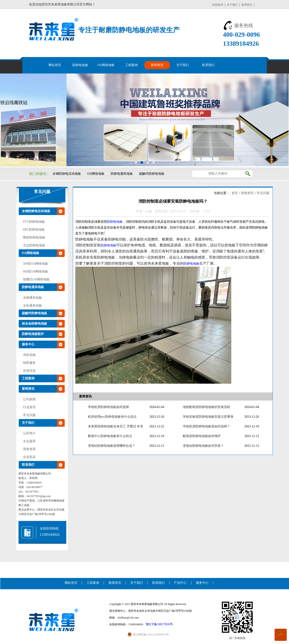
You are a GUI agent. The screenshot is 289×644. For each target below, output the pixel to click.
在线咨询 (218, 5)
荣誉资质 (29, 449)
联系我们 (247, 5)
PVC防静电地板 (34, 222)
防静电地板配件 (33, 334)
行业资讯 (29, 407)
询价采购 (29, 355)
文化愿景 (29, 441)
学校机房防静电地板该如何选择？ (206, 426)
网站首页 (55, 65)
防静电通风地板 (122, 174)
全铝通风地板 (32, 306)
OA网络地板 (106, 65)
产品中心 (180, 583)
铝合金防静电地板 (34, 324)
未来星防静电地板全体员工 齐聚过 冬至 (116, 426)
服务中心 (28, 344)
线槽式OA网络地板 (36, 279)
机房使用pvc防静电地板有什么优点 (112, 417)
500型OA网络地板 (36, 264)
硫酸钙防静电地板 (152, 174)
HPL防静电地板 (34, 230)
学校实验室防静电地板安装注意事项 (208, 417)
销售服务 (29, 363)
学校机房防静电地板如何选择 (108, 407)
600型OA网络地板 (36, 272)
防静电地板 (80, 65)
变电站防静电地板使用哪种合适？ (112, 446)
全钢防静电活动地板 (67, 174)
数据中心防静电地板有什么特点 (110, 436)
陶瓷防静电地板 (34, 237)
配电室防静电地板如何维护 (202, 436)
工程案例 (131, 65)
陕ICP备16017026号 (159, 624)
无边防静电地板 (34, 245)
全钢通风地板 (32, 298)
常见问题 (42, 192)
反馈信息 (29, 371)
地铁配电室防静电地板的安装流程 (206, 407)
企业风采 (29, 457)
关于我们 (232, 5)
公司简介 (29, 433)
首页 (235, 193)
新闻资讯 (157, 65)
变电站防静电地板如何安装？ (203, 446)
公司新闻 (29, 399)
